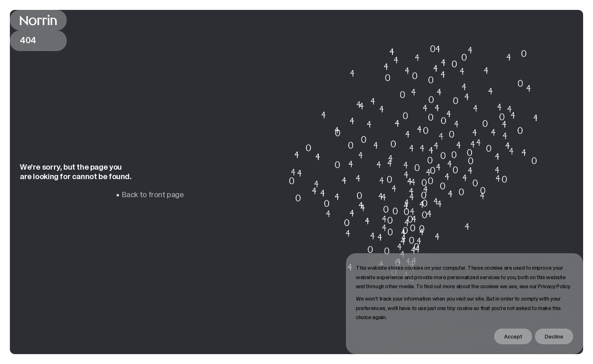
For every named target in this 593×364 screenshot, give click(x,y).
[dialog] (465, 304)
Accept (513, 336)
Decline (554, 336)
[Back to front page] (38, 20)
